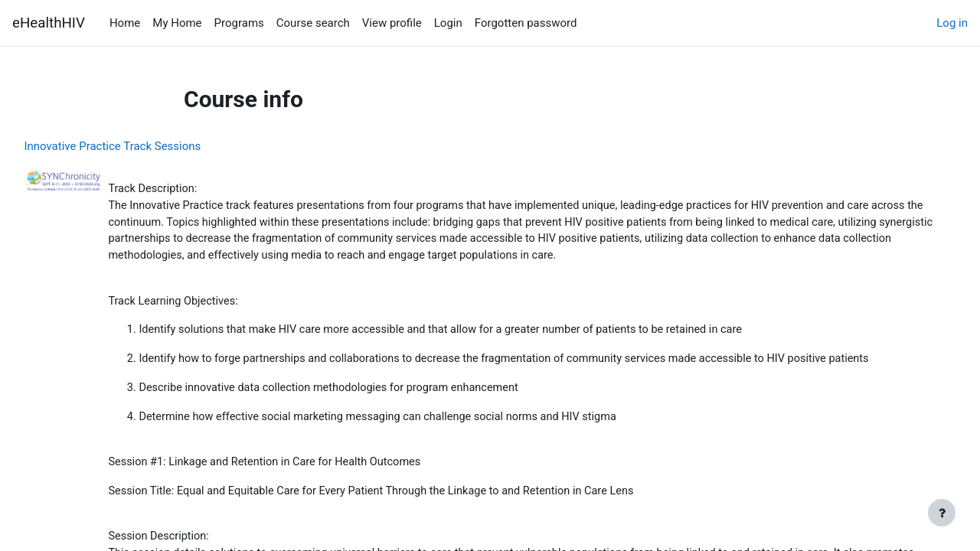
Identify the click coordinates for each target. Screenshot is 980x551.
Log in (952, 23)
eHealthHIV (49, 23)
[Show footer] (942, 513)
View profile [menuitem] (392, 23)
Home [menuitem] (125, 23)
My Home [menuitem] (177, 23)
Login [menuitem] (448, 23)
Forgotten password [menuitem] (526, 23)
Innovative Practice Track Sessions (147, 146)
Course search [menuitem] (313, 23)
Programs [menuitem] (239, 23)
